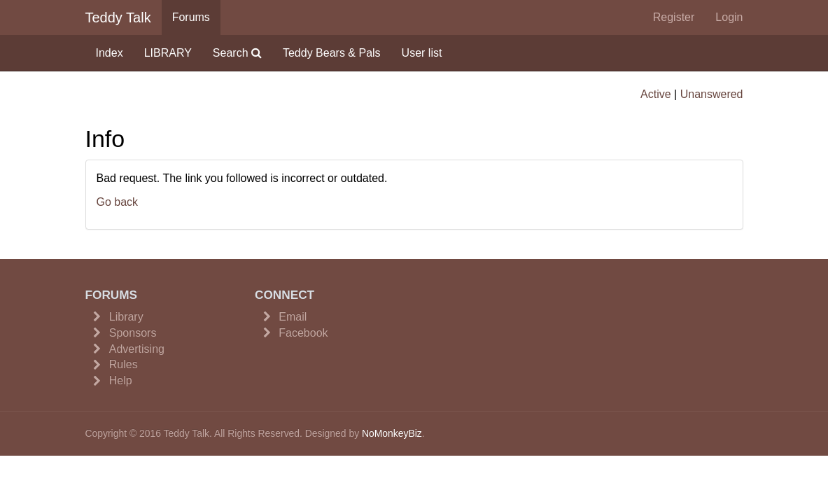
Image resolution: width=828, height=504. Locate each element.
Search (237, 53)
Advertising (137, 349)
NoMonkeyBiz (392, 433)
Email (293, 317)
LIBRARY (168, 53)
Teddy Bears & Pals (332, 53)
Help (121, 380)
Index (110, 53)
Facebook (303, 333)
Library (126, 317)
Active (656, 94)
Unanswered (712, 94)
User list (422, 53)
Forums (191, 17)
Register (674, 17)
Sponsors (133, 333)
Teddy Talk (118, 17)
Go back (118, 202)
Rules (124, 364)
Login (729, 17)
